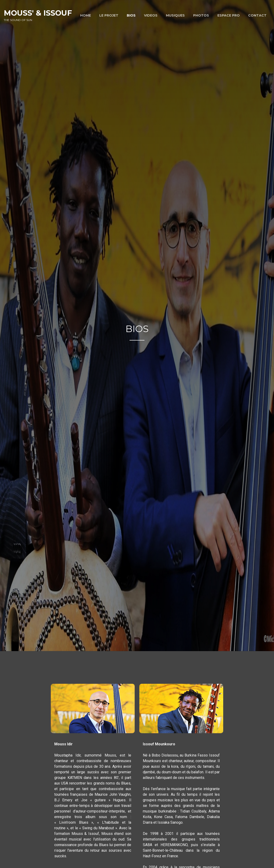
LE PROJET (109, 15)
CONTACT (257, 15)
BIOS (131, 15)
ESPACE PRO (229, 15)
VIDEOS (151, 15)
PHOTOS (201, 15)
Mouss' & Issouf (38, 13)
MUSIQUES (175, 15)
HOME (86, 15)
